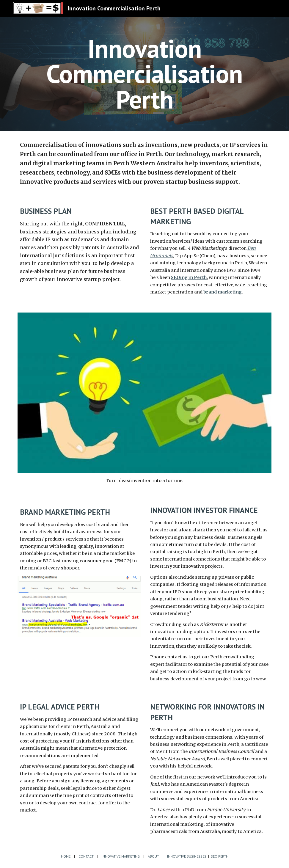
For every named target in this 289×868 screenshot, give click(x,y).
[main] (144, 74)
